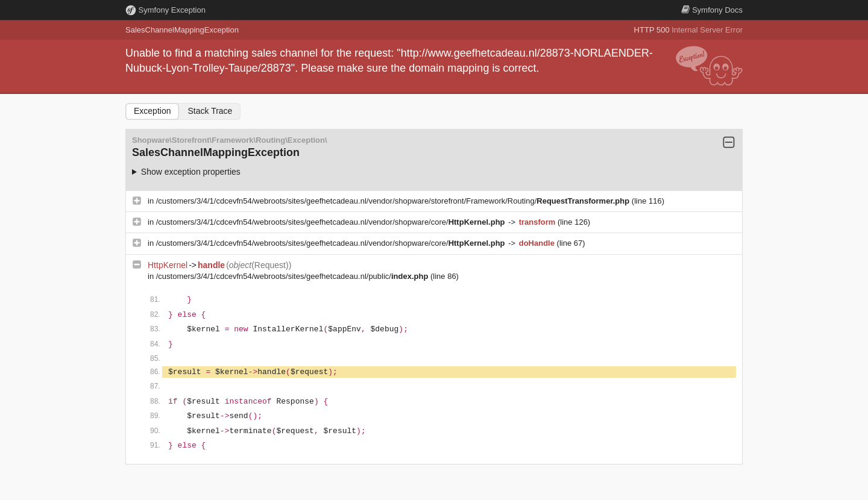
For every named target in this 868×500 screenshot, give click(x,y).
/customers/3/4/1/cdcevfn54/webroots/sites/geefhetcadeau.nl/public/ (293, 276)
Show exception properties (191, 172)
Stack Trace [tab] (210, 111)
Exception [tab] (152, 111)
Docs (712, 10)
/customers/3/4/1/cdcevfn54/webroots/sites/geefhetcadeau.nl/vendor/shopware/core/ (332, 222)
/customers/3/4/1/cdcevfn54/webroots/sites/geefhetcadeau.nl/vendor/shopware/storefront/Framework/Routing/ (394, 201)
